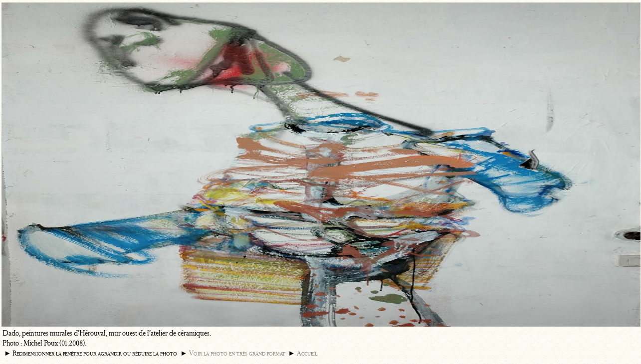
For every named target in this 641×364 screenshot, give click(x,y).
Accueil (307, 353)
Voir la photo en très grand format (237, 353)
